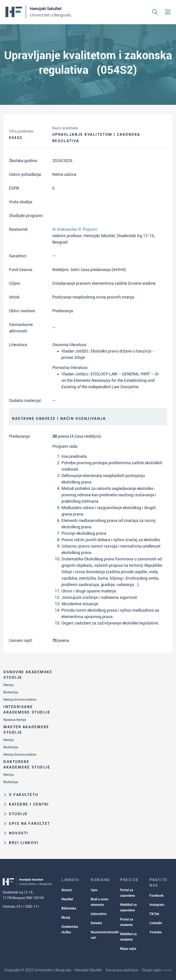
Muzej (66, 918)
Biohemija (11, 692)
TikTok (154, 914)
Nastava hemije (15, 720)
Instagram (157, 905)
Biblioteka (69, 908)
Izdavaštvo (99, 914)
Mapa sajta (128, 949)
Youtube (155, 932)
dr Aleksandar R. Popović (75, 229)
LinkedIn (156, 923)
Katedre (96, 923)
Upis (94, 890)
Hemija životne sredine (20, 700)
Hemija (9, 685)
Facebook (157, 896)
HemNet (67, 899)
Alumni (67, 890)
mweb (167, 970)
